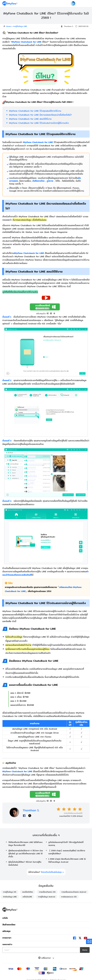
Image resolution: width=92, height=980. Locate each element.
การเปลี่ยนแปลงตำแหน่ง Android (74, 892)
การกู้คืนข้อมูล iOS (10, 892)
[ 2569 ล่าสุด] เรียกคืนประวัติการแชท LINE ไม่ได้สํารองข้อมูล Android (67, 860)
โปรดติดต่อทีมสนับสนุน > (52, 872)
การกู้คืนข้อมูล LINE (20, 26)
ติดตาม (85, 950)
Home (9, 26)
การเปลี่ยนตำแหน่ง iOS (47, 892)
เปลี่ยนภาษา (46, 958)
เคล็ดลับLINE (27, 897)
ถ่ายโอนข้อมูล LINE (10, 897)
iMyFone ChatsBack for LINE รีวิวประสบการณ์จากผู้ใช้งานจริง (39, 123)
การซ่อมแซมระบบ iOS (69, 897)
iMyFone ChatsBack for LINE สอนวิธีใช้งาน (30, 119)
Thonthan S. (69, 26)
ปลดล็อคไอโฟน (28, 892)
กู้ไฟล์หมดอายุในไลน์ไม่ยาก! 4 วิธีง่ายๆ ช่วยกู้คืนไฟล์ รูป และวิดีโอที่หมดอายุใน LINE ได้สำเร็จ (26, 854)
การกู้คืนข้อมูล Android (47, 897)
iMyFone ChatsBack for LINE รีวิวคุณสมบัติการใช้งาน (35, 111)
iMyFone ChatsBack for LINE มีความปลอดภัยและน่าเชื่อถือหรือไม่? (40, 115)
